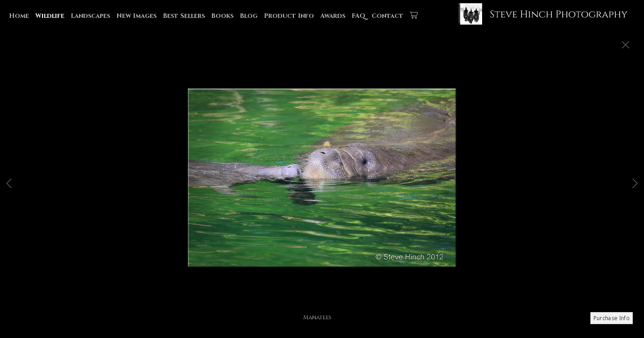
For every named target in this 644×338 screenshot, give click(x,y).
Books (222, 16)
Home (19, 16)
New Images (136, 16)
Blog (249, 16)
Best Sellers (184, 16)
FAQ (358, 16)
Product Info (289, 16)
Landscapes (90, 16)
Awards (333, 16)
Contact (388, 16)
